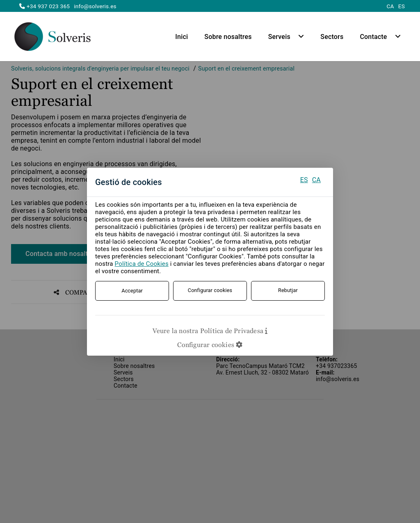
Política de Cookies (142, 264)
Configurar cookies (210, 291)
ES (304, 180)
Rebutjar (288, 291)
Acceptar (132, 291)
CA (316, 180)
